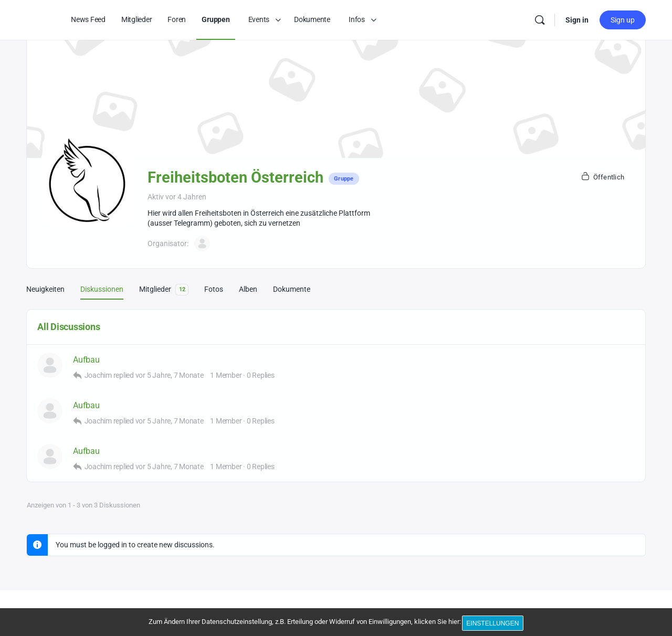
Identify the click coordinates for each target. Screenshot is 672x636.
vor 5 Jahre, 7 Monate (170, 375)
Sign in (577, 20)
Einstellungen (495, 624)
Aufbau (86, 360)
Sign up (623, 20)
